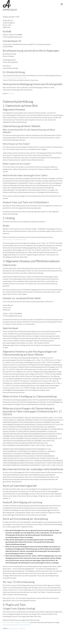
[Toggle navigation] (62, 4)
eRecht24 (11, 93)
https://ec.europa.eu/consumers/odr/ (15, 78)
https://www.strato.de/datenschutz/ (15, 239)
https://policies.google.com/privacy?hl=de (17, 625)
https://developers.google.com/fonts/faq (16, 622)
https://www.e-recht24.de (16, 628)
